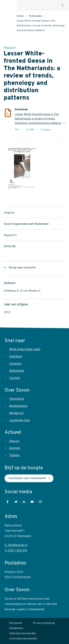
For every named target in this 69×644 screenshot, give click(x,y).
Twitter (16, 502)
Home (20, 16)
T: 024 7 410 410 (16, 551)
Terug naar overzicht (22, 268)
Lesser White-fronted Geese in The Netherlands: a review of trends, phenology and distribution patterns (38, 119)
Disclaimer (16, 623)
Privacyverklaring (44, 623)
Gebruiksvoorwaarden (23, 634)
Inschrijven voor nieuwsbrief (27, 478)
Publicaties (36, 16)
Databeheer (16, 628)
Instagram (40, 502)
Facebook (8, 502)
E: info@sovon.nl (16, 545)
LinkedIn (24, 502)
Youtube (32, 502)
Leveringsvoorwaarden (23, 639)
